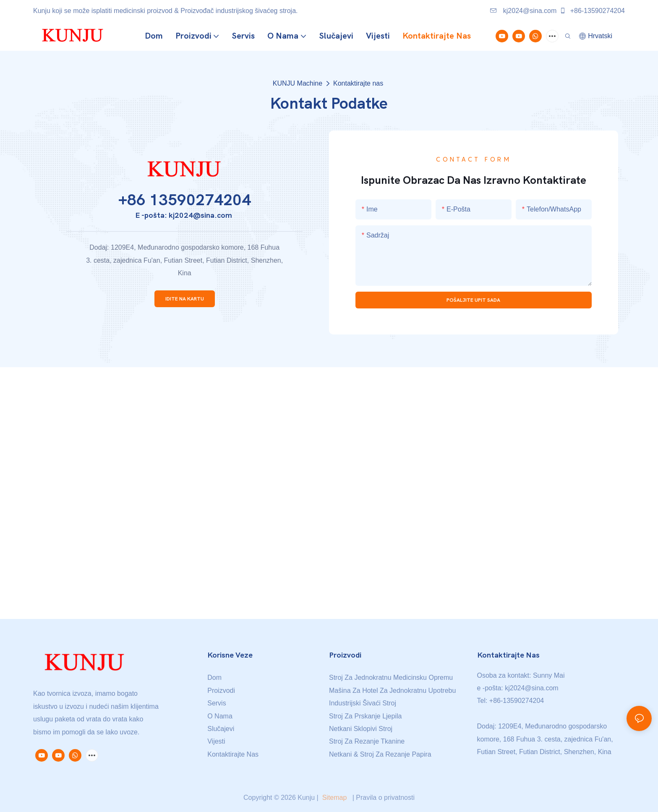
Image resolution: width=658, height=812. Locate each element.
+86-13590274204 (592, 11)
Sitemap (334, 798)
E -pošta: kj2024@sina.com (184, 215)
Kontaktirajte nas (358, 83)
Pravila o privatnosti (385, 798)
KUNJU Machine (298, 83)
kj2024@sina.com (523, 11)
